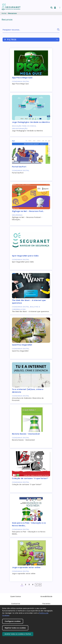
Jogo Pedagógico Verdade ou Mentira (31, 122)
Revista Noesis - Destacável (26, 434)
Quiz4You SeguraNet (22, 345)
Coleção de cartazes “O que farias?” (30, 478)
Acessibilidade (46, 597)
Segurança (17, 215)
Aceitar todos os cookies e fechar (18, 634)
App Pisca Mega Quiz (22, 78)
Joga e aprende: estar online (26, 567)
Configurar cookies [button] (13, 621)
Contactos (16, 604)
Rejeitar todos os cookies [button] (15, 628)
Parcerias (46, 604)
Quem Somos (16, 597)
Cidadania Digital (21, 81)
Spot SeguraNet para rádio (25, 256)
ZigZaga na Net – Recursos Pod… (28, 211)
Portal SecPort (19, 167)
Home (4, 13)
